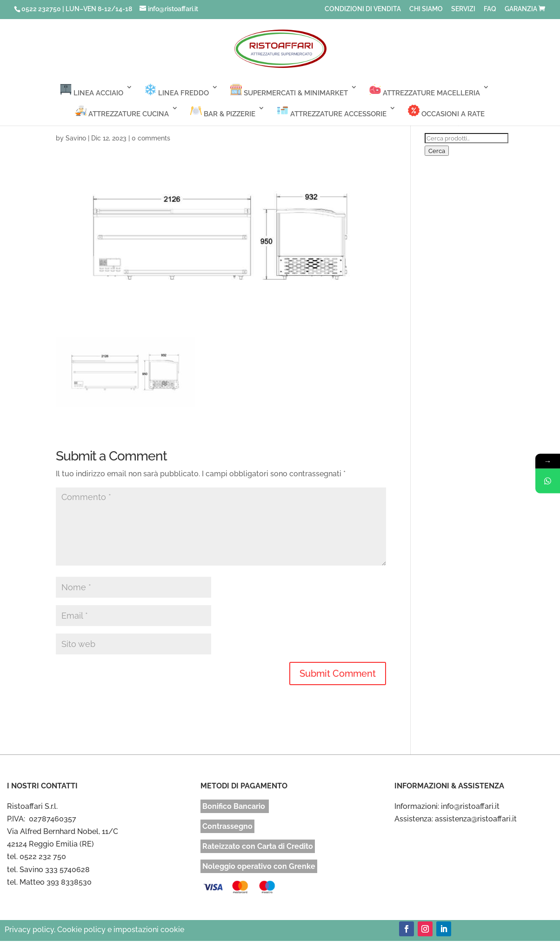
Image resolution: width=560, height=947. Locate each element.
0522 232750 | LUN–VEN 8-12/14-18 (77, 9)
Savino (76, 138)
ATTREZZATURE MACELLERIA (425, 90)
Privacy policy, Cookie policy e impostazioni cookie (94, 930)
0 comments (151, 138)
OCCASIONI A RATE (446, 111)
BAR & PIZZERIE (223, 111)
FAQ (490, 9)
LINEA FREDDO (177, 90)
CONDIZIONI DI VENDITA (363, 9)
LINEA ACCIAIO (92, 90)
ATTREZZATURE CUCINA (122, 111)
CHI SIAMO (426, 9)
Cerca (437, 151)
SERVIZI (463, 9)
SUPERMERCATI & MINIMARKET (289, 90)
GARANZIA (521, 9)
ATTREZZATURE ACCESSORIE (332, 111)
